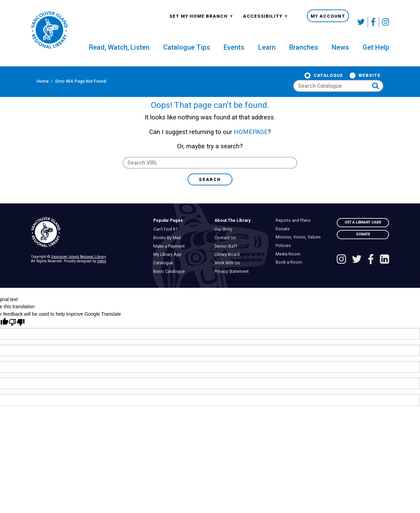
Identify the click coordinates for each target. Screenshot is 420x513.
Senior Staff (227, 261)
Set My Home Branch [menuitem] (202, 22)
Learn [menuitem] (267, 53)
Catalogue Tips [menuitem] (187, 53)
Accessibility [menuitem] (266, 22)
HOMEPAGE (251, 147)
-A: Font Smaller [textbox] (266, 22)
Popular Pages (168, 235)
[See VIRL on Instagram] (384, 22)
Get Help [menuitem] (376, 53)
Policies (285, 260)
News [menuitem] (340, 53)
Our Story (225, 244)
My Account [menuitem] (328, 22)
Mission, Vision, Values (300, 252)
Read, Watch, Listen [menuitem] (119, 53)
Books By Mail (169, 252)
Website (282, 84)
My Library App (169, 269)
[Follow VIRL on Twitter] (361, 22)
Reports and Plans (295, 235)
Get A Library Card (363, 237)
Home (37, 84)
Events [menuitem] (234, 53)
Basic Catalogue (171, 286)
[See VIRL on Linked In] (384, 275)
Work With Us (229, 278)
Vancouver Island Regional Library (78, 271)
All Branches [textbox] (189, 22)
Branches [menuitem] (304, 53)
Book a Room (290, 277)
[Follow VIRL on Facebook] (374, 22)
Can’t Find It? (167, 244)
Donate (284, 244)
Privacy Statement (233, 286)
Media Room (290, 269)
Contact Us (227, 252)
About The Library (232, 235)
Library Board (229, 269)
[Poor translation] (17, 337)
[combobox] (202, 22)
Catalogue (241, 84)
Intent (102, 276)
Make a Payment (171, 261)
